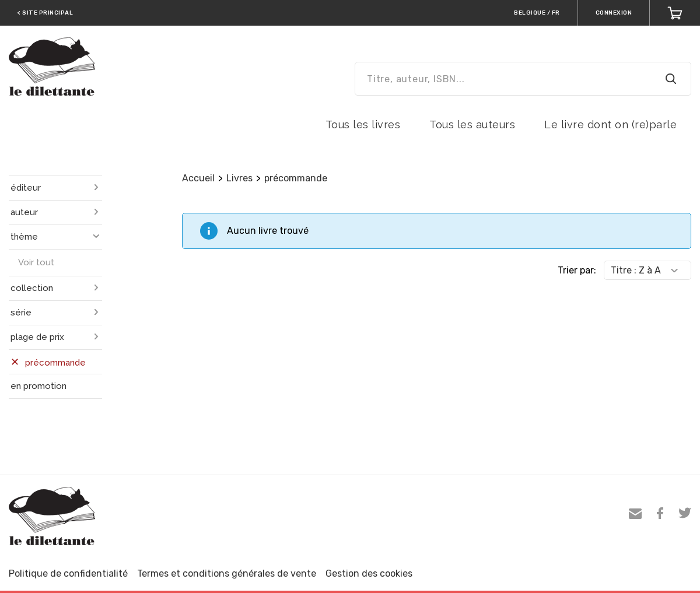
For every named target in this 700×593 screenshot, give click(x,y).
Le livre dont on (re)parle (610, 124)
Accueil (198, 178)
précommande (296, 178)
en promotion (38, 386)
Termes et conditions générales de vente (227, 573)
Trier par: (577, 270)
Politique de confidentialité (68, 573)
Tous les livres (363, 124)
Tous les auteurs (472, 124)
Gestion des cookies (369, 573)
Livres (239, 178)
